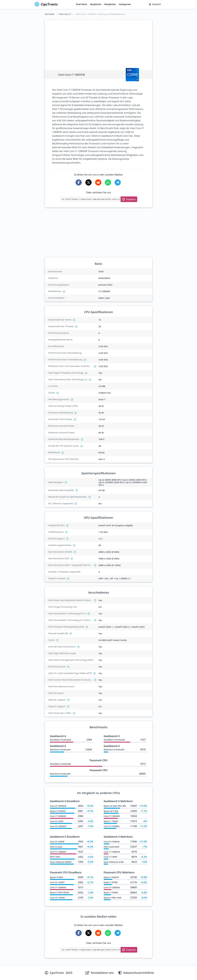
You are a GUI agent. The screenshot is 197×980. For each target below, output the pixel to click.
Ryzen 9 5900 (56, 877)
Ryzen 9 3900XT (111, 877)
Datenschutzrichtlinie (139, 973)
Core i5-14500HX (58, 826)
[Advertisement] (98, 42)
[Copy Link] (129, 199)
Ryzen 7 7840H (111, 821)
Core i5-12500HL (112, 826)
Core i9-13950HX (58, 806)
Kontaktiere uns (102, 973)
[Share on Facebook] (79, 182)
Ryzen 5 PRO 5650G (59, 892)
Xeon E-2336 (56, 847)
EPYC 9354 (55, 857)
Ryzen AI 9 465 (111, 811)
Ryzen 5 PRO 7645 (112, 898)
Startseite (81, 4)
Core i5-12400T (57, 882)
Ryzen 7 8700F (111, 882)
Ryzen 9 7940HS (58, 811)
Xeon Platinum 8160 (114, 862)
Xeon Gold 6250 (111, 847)
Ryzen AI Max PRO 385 (115, 806)
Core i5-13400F (57, 842)
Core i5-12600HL (112, 842)
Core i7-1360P (110, 857)
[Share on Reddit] (98, 182)
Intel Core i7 (65, 14)
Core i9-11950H (57, 898)
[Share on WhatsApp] (108, 182)
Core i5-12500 (57, 821)
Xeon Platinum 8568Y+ (61, 862)
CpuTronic (46, 4)
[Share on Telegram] (118, 182)
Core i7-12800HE (58, 816)
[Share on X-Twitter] (88, 182)
